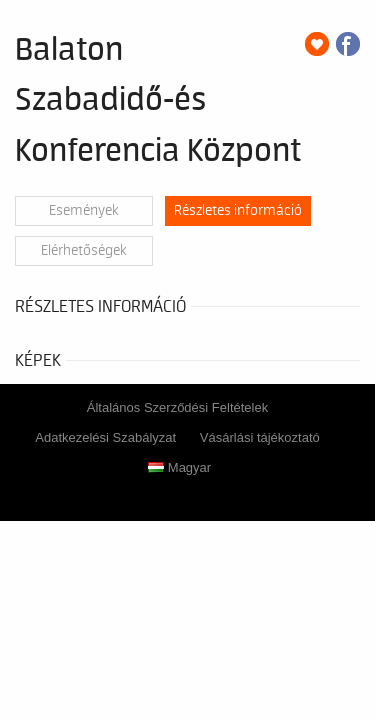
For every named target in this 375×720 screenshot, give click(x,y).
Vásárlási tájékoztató (260, 437)
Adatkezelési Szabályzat (105, 437)
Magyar (179, 467)
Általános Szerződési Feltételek (177, 407)
